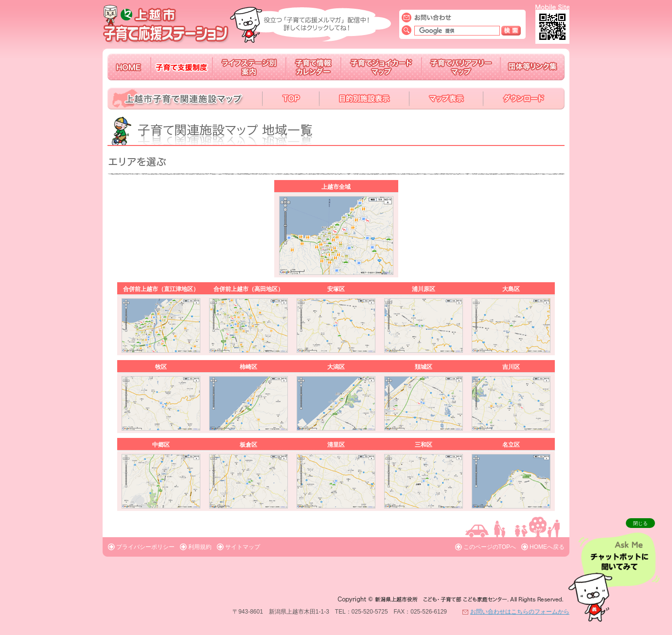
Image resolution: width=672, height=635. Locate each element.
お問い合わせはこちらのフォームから (520, 612)
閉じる (640, 523)
